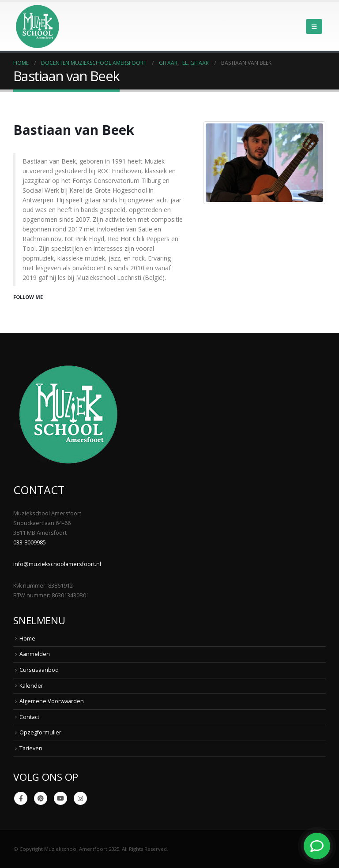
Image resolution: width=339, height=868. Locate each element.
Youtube (60, 798)
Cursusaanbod (39, 670)
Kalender (31, 686)
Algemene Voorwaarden (52, 701)
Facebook (21, 798)
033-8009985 (30, 542)
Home (27, 639)
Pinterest (41, 798)
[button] (314, 26)
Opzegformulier (40, 732)
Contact (29, 717)
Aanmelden (35, 654)
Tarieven (31, 748)
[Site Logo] (38, 26)
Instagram (80, 798)
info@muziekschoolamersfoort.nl (57, 564)
